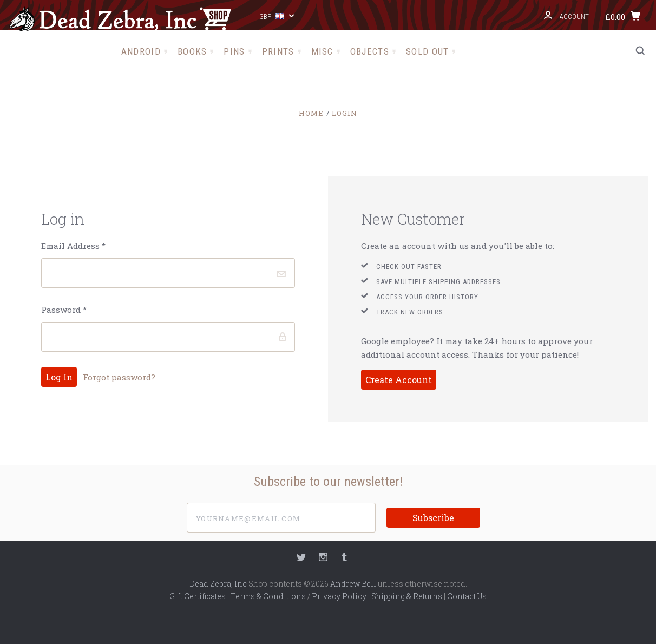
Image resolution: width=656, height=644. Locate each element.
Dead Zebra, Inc (218, 584)
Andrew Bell (353, 584)
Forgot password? (119, 377)
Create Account (399, 380)
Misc (322, 51)
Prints (278, 51)
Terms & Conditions (268, 596)
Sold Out (427, 51)
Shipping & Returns (407, 596)
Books (192, 51)
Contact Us (467, 596)
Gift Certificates (198, 596)
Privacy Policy (339, 596)
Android (141, 51)
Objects (370, 51)
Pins (234, 51)
